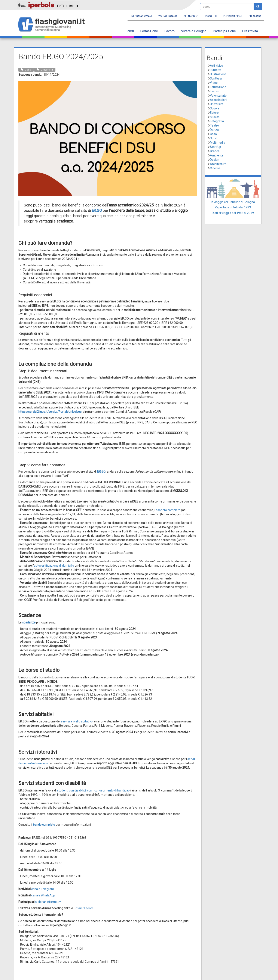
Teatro (214, 125)
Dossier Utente (84, 908)
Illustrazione (218, 74)
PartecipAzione (224, 31)
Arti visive (216, 66)
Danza (214, 130)
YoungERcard (168, 16)
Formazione (149, 31)
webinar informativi (48, 902)
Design (215, 160)
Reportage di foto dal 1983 (233, 207)
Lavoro (169, 31)
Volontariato (218, 96)
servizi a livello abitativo (77, 721)
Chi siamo (255, 16)
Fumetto (216, 70)
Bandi (130, 31)
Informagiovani (141, 16)
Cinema (215, 168)
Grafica (215, 151)
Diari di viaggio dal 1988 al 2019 (233, 213)
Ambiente (217, 155)
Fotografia (217, 121)
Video (214, 83)
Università (217, 104)
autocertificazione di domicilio (54, 566)
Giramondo (191, 16)
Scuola (215, 108)
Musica (215, 117)
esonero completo (168, 510)
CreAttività (250, 31)
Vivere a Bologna (194, 31)
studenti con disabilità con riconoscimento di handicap (94, 790)
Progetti (211, 16)
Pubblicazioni (233, 16)
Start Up (216, 147)
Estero (214, 113)
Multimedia (218, 143)
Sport (214, 138)
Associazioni (219, 100)
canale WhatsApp (43, 895)
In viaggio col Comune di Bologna (233, 202)
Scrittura (216, 78)
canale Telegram (43, 889)
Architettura (218, 164)
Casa (213, 134)
